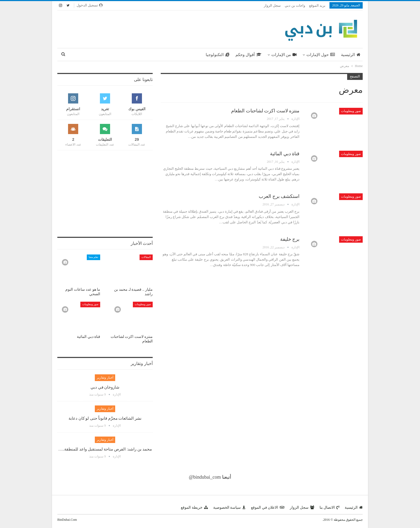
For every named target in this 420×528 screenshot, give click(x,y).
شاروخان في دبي (105, 387)
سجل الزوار (272, 5)
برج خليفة (290, 239)
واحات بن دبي (295, 5)
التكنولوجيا (217, 55)
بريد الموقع (317, 5)
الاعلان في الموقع (268, 507)
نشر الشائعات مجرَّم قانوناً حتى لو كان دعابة (105, 418)
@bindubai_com (205, 477)
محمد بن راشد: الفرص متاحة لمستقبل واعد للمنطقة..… (105, 449)
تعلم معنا (94, 257)
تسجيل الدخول (90, 5)
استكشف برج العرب (279, 196)
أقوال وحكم (248, 55)
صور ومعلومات (351, 111)
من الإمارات (284, 55)
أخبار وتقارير (105, 378)
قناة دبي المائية (285, 154)
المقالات (146, 257)
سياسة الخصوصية (230, 507)
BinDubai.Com (67, 520)
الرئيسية (351, 55)
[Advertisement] (158, 28)
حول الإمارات (321, 55)
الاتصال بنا (330, 507)
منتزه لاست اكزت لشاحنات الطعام (265, 111)
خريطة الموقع (194, 507)
